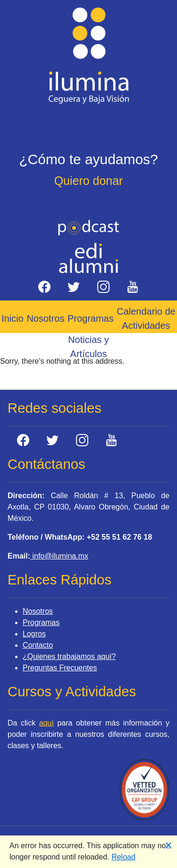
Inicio (13, 318)
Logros (34, 634)
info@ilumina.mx (59, 556)
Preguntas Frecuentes (60, 668)
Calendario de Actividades (146, 318)
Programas (91, 318)
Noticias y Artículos (88, 347)
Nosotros (45, 318)
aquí (46, 723)
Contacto (38, 645)
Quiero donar (89, 181)
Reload (123, 857)
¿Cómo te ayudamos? (88, 159)
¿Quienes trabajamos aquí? (69, 656)
